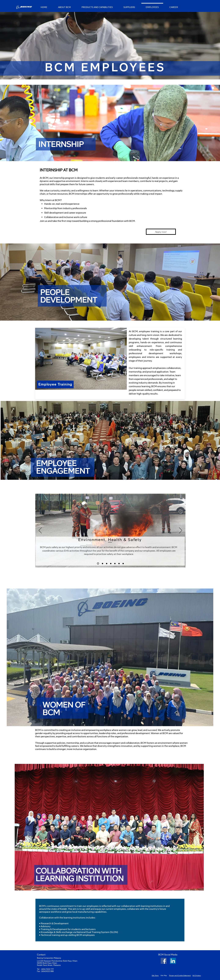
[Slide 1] (103, 563)
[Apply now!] (161, 232)
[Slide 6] (115, 563)
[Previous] (40, 531)
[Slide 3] (98, 564)
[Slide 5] (111, 563)
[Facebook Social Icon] (164, 961)
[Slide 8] (123, 563)
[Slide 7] (119, 563)
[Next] (181, 531)
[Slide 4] (107, 563)
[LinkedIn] (173, 961)
